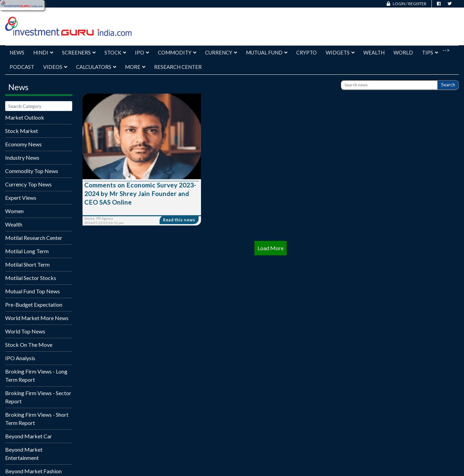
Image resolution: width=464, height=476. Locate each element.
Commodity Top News (32, 171)
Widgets (340, 52)
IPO (142, 52)
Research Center (178, 67)
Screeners (79, 52)
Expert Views (21, 198)
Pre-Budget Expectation (34, 304)
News (17, 52)
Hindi (43, 52)
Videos (55, 67)
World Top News (25, 331)
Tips (430, 52)
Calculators (96, 67)
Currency (221, 52)
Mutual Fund (267, 52)
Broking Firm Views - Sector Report (38, 397)
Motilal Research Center (34, 238)
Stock (115, 52)
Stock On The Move (29, 345)
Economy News (23, 144)
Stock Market (22, 131)
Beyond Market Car (29, 436)
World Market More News (37, 318)
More (135, 67)
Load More (271, 248)
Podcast (22, 67)
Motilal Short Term (27, 264)
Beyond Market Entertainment (24, 454)
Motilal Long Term (27, 251)
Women (14, 211)
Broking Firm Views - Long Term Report (36, 375)
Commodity (177, 52)
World (403, 52)
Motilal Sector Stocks (31, 278)
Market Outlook (25, 117)
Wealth (374, 52)
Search (448, 85)
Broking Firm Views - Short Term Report (37, 419)
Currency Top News (28, 184)
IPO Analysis (20, 358)
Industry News (22, 157)
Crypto (306, 52)
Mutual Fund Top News (33, 291)
